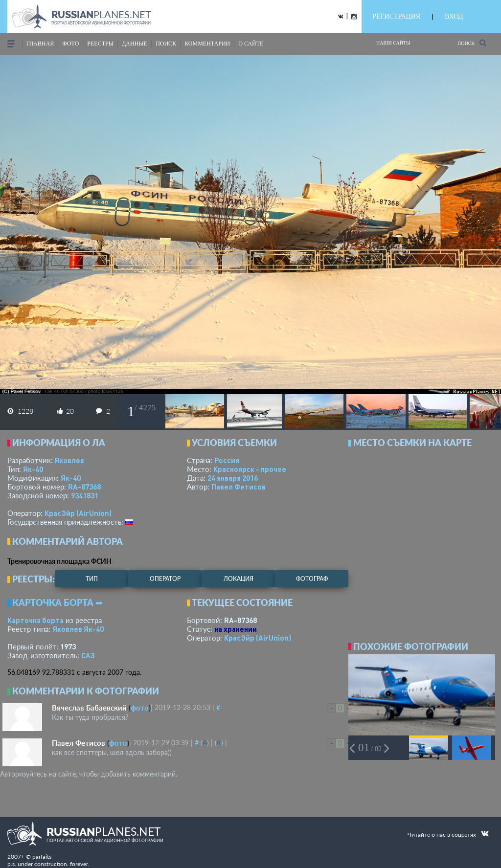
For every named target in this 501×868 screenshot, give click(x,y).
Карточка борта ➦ (57, 602)
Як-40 (33, 469)
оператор (165, 579)
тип (92, 579)
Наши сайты (393, 43)
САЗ (88, 655)
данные (135, 44)
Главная (40, 44)
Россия (227, 460)
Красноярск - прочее (250, 469)
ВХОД (454, 16)
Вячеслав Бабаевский (89, 708)
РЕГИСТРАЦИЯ (396, 16)
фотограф (312, 579)
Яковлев (69, 460)
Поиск (472, 43)
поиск (166, 44)
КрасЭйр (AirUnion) (78, 513)
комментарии (207, 44)
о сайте (251, 44)
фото (70, 44)
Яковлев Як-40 (78, 629)
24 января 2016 (233, 478)
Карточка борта (35, 620)
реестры (100, 44)
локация (239, 579)
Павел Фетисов (239, 487)
